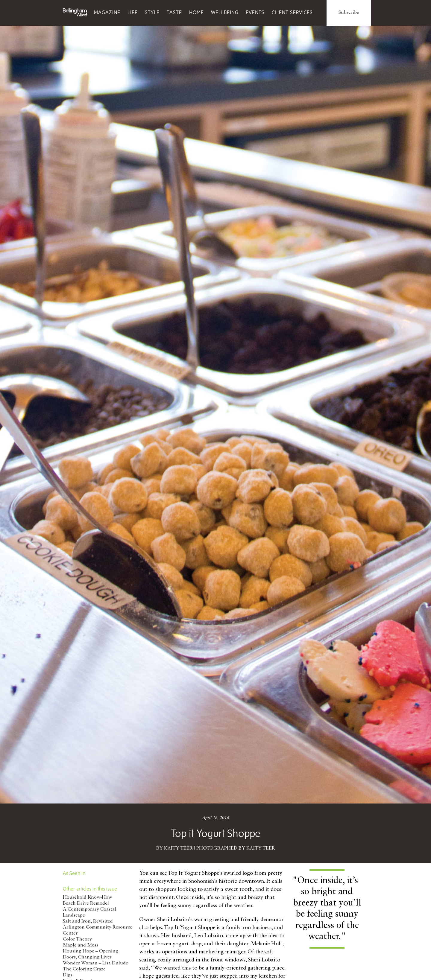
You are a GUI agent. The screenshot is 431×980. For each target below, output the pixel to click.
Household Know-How (87, 897)
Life (133, 12)
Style (152, 12)
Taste (174, 12)
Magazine (107, 12)
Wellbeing (225, 12)
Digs (68, 975)
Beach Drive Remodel (86, 903)
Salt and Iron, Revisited (88, 921)
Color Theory (77, 939)
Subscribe (349, 13)
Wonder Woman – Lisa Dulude (95, 963)
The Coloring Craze (84, 969)
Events (255, 12)
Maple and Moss (81, 945)
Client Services (292, 12)
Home (196, 12)
